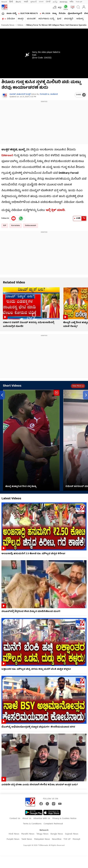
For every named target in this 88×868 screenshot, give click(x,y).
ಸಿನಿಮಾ (62, 14)
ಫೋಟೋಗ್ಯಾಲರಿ (75, 14)
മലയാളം (63, 2)
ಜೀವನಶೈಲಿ (69, 19)
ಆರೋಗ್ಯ (80, 19)
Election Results (29, 14)
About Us (27, 819)
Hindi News (14, 834)
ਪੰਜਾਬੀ (48, 2)
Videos (20, 25)
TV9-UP (79, 2)
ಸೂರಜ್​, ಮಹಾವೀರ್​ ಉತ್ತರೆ (20, 94)
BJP (5, 226)
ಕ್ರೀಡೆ (59, 19)
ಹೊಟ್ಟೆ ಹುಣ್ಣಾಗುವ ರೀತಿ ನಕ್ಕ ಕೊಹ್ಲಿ (21, 487)
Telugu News (42, 834)
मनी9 (72, 2)
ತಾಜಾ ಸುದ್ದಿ (11, 14)
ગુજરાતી (33, 2)
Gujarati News (72, 834)
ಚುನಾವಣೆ (31, 19)
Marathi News (28, 834)
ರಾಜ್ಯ (54, 14)
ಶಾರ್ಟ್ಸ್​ (21, 19)
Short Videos (12, 386)
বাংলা (41, 2)
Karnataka (16, 226)
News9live (57, 839)
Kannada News (8, 25)
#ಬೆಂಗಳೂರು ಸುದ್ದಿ (46, 19)
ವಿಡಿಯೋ (11, 19)
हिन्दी (11, 2)
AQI (60, 8)
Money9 (76, 839)
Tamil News (27, 839)
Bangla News (57, 834)
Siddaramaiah (31, 226)
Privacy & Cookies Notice (64, 819)
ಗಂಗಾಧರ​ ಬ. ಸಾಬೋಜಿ (49, 94)
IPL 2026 (46, 14)
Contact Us (15, 819)
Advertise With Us (42, 819)
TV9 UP (67, 839)
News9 (4, 2)
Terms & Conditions (32, 824)
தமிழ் (55, 2)
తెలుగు (19, 2)
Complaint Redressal (53, 824)
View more (78, 386)
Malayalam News (42, 839)
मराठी (26, 2)
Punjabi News (13, 839)
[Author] (5, 95)
